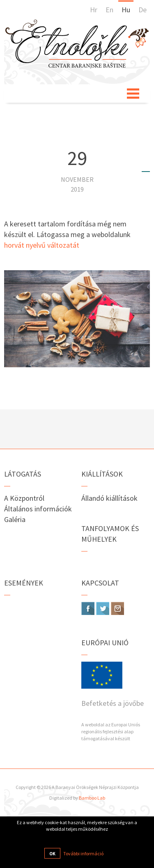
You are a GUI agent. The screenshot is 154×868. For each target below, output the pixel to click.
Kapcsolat (100, 583)
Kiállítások (102, 474)
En (109, 10)
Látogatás (23, 474)
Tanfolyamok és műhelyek (110, 534)
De (143, 10)
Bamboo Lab (92, 798)
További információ (83, 853)
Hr (94, 10)
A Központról (24, 498)
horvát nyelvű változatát (42, 245)
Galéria (15, 519)
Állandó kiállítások (109, 498)
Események (24, 583)
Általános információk (38, 509)
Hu (126, 10)
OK (52, 854)
